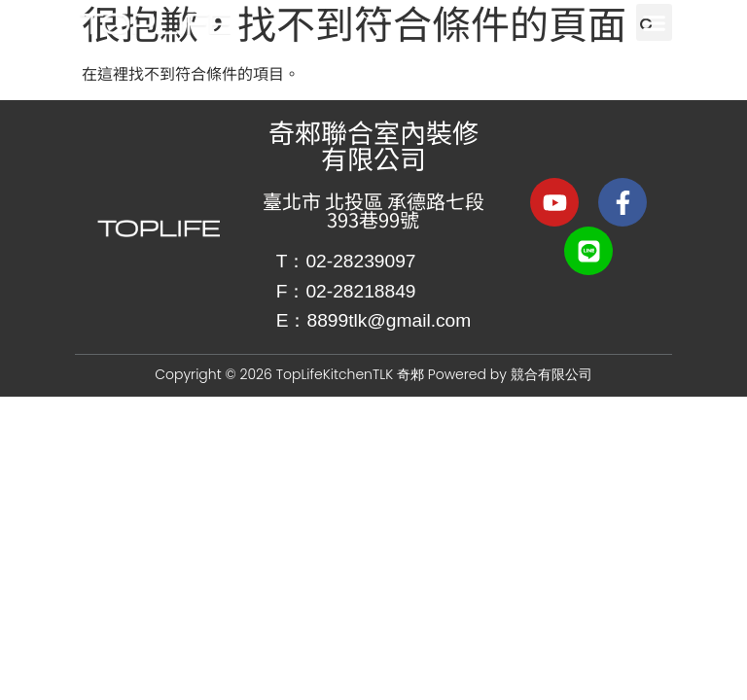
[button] (655, 22)
